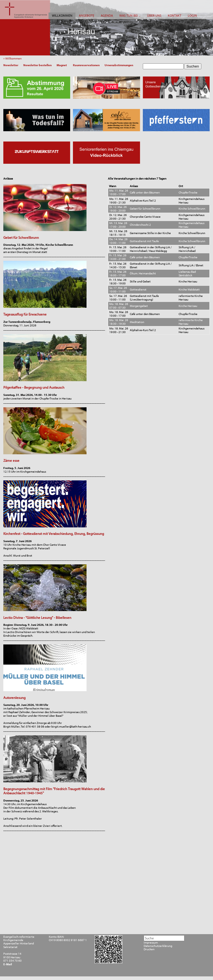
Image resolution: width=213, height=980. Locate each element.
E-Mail (8, 964)
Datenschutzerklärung (158, 946)
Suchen (193, 66)
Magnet (62, 65)
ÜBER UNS (154, 16)
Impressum (151, 943)
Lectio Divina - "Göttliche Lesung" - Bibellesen (37, 618)
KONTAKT (175, 16)
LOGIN (192, 16)
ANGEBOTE (87, 16)
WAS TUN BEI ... (130, 16)
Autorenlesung (14, 698)
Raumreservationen (86, 65)
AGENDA (107, 16)
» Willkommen (13, 59)
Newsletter (11, 65)
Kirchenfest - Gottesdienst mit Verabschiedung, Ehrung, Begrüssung (54, 534)
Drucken (149, 949)
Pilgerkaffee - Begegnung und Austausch (34, 387)
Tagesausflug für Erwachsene (25, 314)
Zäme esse (11, 461)
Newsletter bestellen (37, 65)
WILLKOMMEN (62, 16)
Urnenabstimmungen (119, 65)
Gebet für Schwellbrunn (21, 238)
